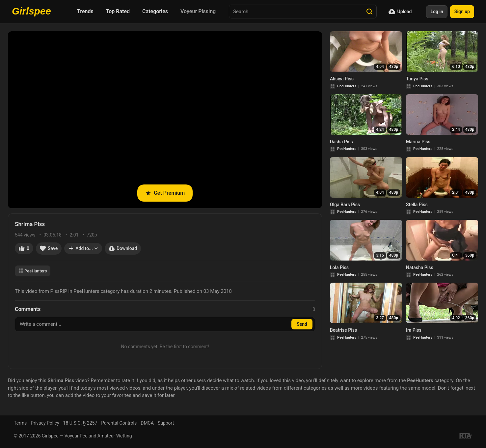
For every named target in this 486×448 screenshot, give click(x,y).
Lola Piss (339, 267)
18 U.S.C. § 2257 (80, 423)
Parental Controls (119, 423)
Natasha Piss (420, 267)
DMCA (147, 423)
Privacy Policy (45, 423)
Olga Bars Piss (345, 205)
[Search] (369, 12)
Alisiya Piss (342, 79)
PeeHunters (33, 271)
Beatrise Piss (343, 330)
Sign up (462, 12)
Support (166, 423)
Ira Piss (414, 330)
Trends (85, 11)
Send (302, 324)
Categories (155, 11)
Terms (20, 423)
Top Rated (118, 11)
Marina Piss (418, 142)
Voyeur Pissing (198, 11)
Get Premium (165, 193)
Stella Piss (417, 205)
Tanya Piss (417, 79)
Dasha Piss (341, 142)
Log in (437, 12)
